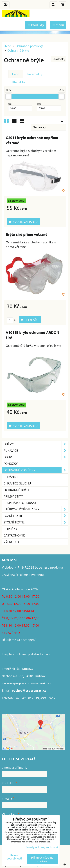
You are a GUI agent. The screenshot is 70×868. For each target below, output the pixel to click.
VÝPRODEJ (11, 542)
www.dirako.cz (41, 683)
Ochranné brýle (17, 490)
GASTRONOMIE (14, 535)
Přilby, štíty (13, 496)
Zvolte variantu (23, 221)
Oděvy (36, 444)
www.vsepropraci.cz (16, 683)
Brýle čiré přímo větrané (27, 234)
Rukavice (36, 450)
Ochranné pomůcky (36, 470)
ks (12, 320)
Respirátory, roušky (20, 503)
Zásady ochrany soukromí (42, 847)
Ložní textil (36, 516)
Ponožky (11, 463)
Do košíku (30, 320)
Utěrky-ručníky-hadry (36, 509)
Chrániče (11, 477)
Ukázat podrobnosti (14, 857)
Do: (49, 107)
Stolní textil (36, 522)
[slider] (8, 96)
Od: (20, 107)
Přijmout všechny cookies (42, 859)
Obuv (36, 457)
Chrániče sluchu (17, 483)
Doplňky (10, 529)
